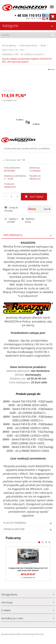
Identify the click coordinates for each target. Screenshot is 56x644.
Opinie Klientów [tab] (14, 529)
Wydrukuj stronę (28, 220)
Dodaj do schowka (11, 209)
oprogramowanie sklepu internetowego (18, 634)
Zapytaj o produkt (11, 220)
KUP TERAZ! (34, 197)
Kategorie (28, 26)
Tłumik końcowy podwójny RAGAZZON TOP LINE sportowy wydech (28, 569)
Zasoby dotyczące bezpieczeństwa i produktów (27, 148)
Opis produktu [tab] (13, 235)
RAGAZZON (10, 187)
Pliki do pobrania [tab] (15, 523)
